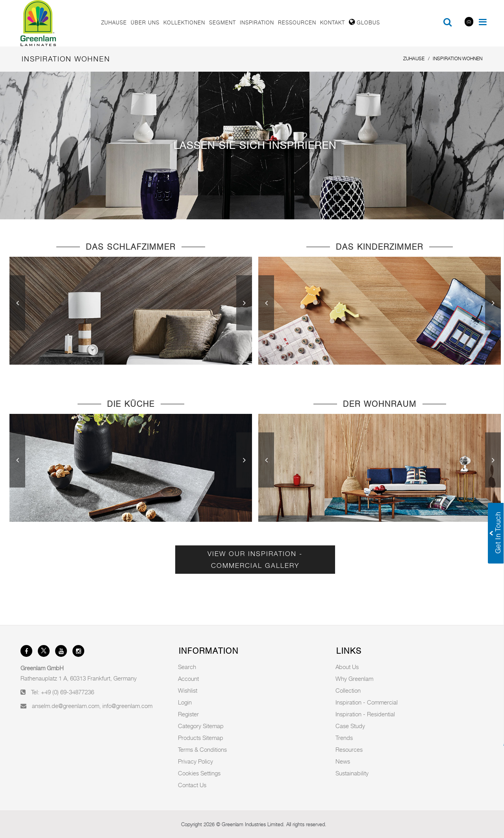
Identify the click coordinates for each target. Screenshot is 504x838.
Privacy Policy (195, 761)
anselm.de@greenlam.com (66, 706)
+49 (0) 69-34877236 (68, 692)
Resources (349, 749)
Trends (344, 738)
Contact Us (192, 785)
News (343, 761)
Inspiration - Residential (365, 714)
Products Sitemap (201, 738)
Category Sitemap (201, 726)
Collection (348, 690)
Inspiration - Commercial (367, 702)
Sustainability (352, 773)
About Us (347, 667)
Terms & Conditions (202, 749)
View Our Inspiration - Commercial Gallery (255, 560)
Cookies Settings (199, 773)
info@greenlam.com (127, 706)
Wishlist (188, 690)
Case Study (350, 726)
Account (188, 679)
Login (185, 702)
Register (188, 714)
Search (187, 667)
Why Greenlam (354, 679)
